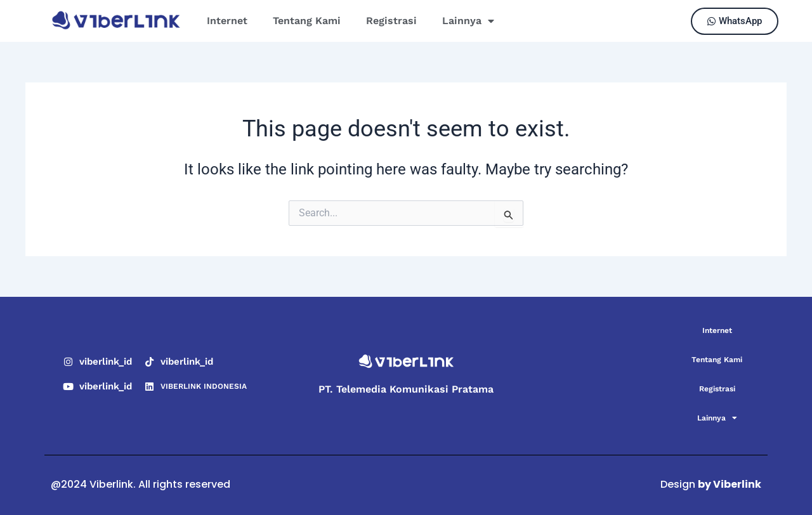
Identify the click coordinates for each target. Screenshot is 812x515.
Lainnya (468, 21)
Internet (227, 21)
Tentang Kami (307, 21)
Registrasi (391, 21)
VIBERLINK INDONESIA (204, 386)
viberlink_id (106, 362)
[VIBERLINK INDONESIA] (149, 387)
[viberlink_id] (68, 362)
